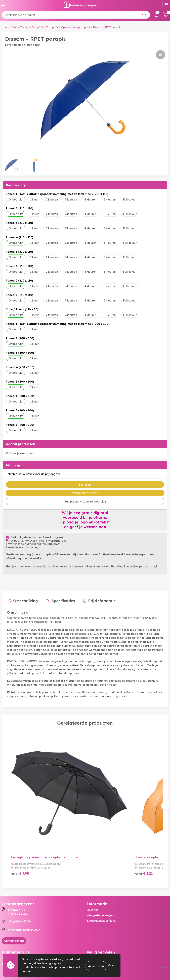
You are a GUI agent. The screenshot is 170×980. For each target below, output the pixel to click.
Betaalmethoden (13, 940)
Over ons (92, 886)
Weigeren (112, 965)
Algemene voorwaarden (103, 934)
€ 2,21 (121, 849)
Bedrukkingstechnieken (102, 897)
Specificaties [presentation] (58, 599)
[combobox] (76, 15)
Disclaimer (93, 950)
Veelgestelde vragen (100, 891)
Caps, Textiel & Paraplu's (28, 27)
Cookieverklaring (98, 940)
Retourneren (10, 945)
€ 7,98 (20, 849)
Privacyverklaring (98, 945)
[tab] (22, 600)
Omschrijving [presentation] (24, 599)
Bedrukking (15, 185)
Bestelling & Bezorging (16, 934)
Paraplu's (52, 27)
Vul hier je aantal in (19, 453)
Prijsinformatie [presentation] (94, 599)
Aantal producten (20, 444)
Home (5, 27)
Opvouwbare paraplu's (76, 27)
